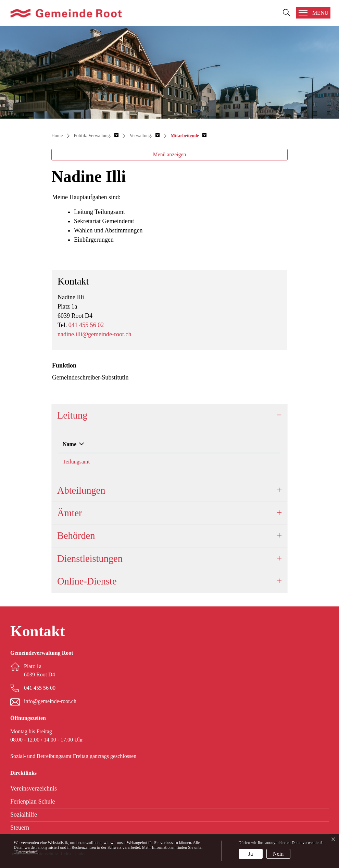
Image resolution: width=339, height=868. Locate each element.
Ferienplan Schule (33, 801)
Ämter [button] (70, 513)
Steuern (20, 828)
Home (57, 136)
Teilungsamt (76, 462)
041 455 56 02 (86, 325)
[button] (96, 136)
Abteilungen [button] (81, 490)
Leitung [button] (72, 415)
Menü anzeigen (170, 154)
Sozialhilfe (24, 815)
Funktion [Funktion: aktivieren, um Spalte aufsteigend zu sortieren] (193, 444)
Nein (278, 854)
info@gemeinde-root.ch (50, 701)
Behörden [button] (76, 536)
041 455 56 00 (40, 688)
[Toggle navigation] (313, 13)
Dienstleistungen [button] (90, 559)
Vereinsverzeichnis (34, 788)
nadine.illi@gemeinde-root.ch (95, 334)
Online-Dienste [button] (87, 581)
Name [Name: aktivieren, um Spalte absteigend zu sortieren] (70, 444)
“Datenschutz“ (26, 852)
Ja (250, 854)
